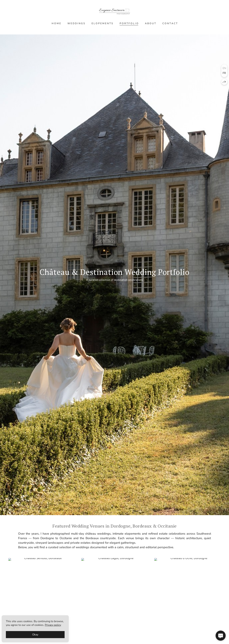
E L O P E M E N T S (102, 23)
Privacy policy (53, 625)
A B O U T (150, 23)
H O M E (56, 23)
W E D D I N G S (76, 23)
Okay (35, 635)
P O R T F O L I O (129, 23)
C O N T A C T (170, 23)
